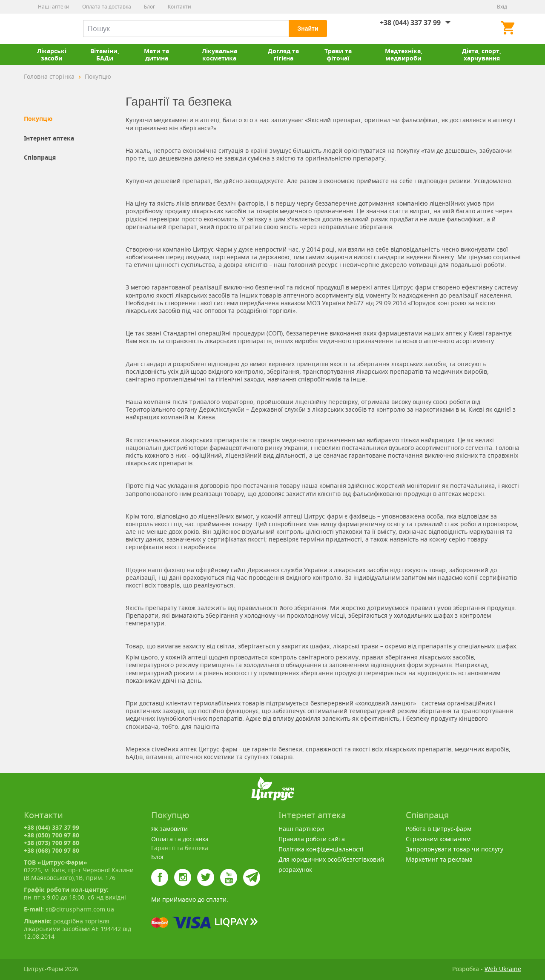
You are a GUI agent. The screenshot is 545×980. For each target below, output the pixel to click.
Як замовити (169, 829)
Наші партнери (301, 829)
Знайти (308, 29)
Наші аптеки (54, 7)
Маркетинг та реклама (439, 859)
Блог (149, 7)
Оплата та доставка (107, 7)
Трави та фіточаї (338, 54)
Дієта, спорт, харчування (482, 54)
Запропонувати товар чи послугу (455, 849)
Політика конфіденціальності (321, 849)
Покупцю (38, 119)
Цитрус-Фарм (44, 29)
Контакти (179, 7)
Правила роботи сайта (312, 839)
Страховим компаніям (438, 839)
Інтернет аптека (49, 138)
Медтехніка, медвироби (404, 54)
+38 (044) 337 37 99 (410, 23)
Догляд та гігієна (283, 54)
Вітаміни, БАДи (105, 54)
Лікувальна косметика (219, 54)
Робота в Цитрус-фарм (439, 829)
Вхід (502, 7)
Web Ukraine (503, 969)
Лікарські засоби (52, 54)
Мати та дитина (156, 54)
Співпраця (40, 158)
